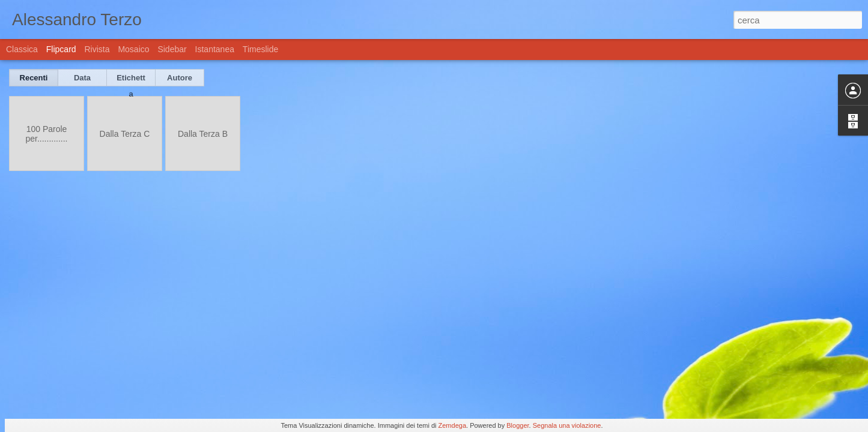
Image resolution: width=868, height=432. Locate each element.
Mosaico (133, 49)
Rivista (97, 49)
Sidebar (172, 49)
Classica (22, 49)
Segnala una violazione (567, 425)
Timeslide (260, 49)
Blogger (517, 425)
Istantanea (215, 49)
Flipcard (61, 49)
